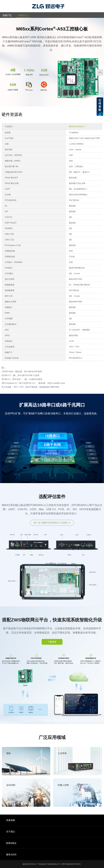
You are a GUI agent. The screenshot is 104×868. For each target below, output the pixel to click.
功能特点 (23, 15)
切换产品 (8, 15)
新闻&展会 (11, 843)
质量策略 (11, 820)
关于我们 (11, 832)
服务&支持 (11, 854)
